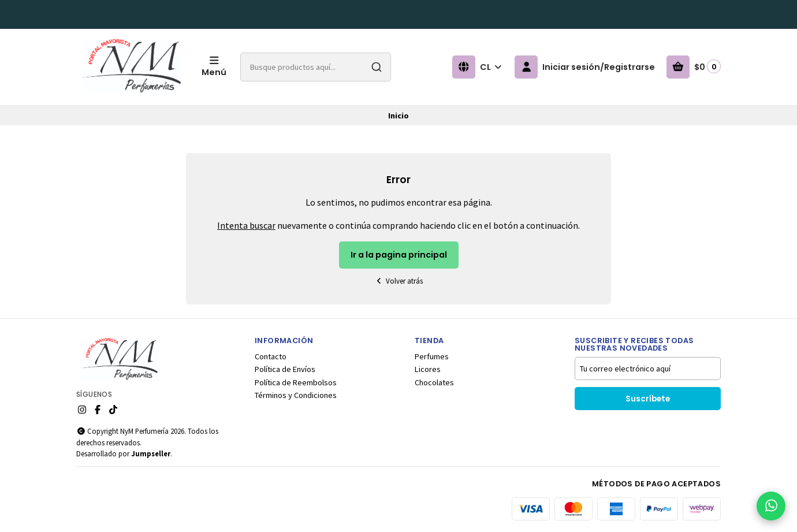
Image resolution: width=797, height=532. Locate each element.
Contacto (271, 356)
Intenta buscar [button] (246, 225)
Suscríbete (648, 399)
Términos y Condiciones (296, 395)
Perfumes (432, 356)
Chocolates (434, 382)
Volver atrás (398, 281)
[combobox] (316, 67)
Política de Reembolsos (296, 382)
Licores (428, 369)
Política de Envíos (285, 369)
